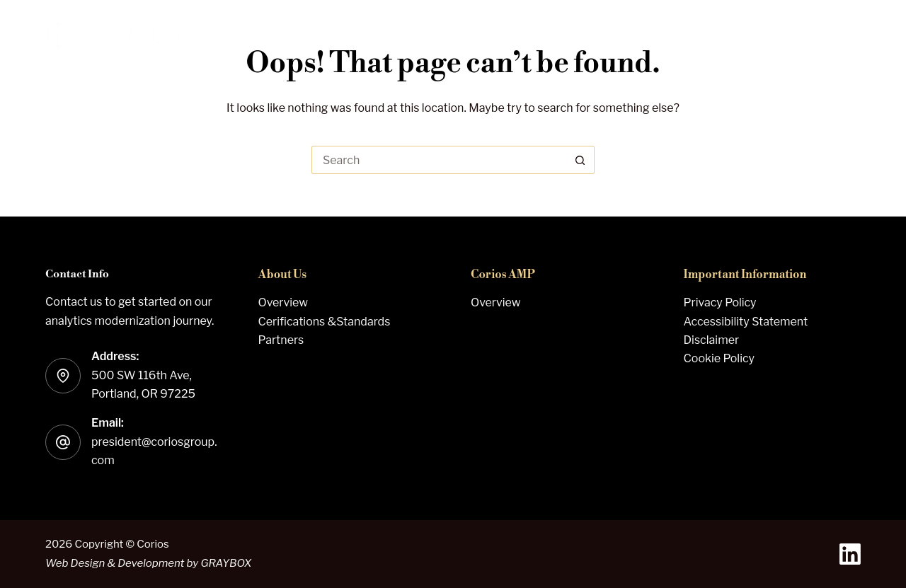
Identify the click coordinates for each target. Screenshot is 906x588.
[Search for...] (439, 160)
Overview (283, 302)
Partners (281, 340)
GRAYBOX (226, 563)
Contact (813, 35)
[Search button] (580, 160)
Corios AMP (597, 35)
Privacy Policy (720, 302)
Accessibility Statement (746, 322)
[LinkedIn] (850, 554)
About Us (712, 35)
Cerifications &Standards (325, 322)
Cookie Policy (719, 358)
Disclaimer (712, 340)
